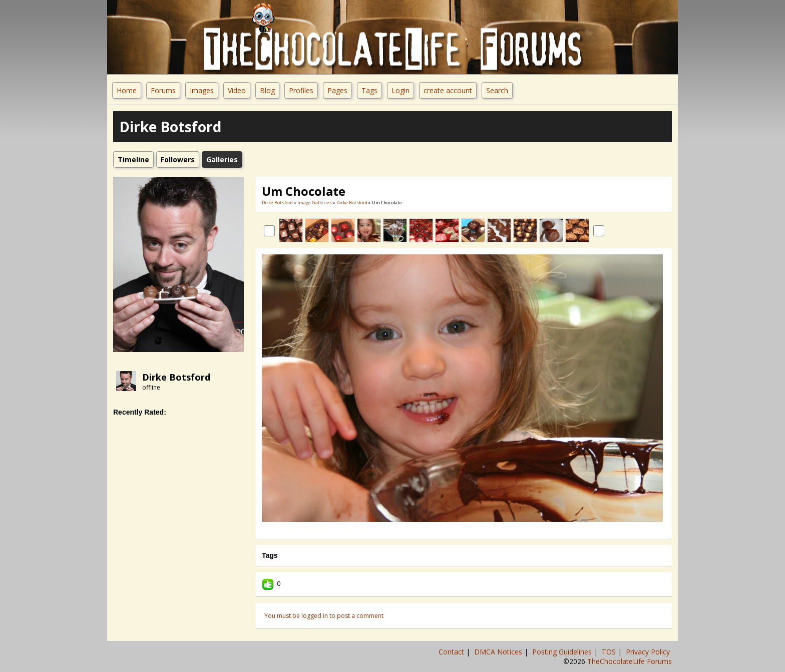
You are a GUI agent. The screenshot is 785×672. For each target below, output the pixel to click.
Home (127, 90)
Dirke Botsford (176, 377)
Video (237, 90)
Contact (452, 652)
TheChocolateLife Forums (630, 661)
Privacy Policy (649, 652)
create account (448, 90)
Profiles (301, 90)
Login (401, 90)
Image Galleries (315, 203)
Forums (163, 90)
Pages (337, 90)
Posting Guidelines (563, 652)
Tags (369, 90)
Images (202, 90)
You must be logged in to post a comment (324, 616)
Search (497, 90)
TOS (610, 652)
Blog (267, 90)
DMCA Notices (499, 652)
